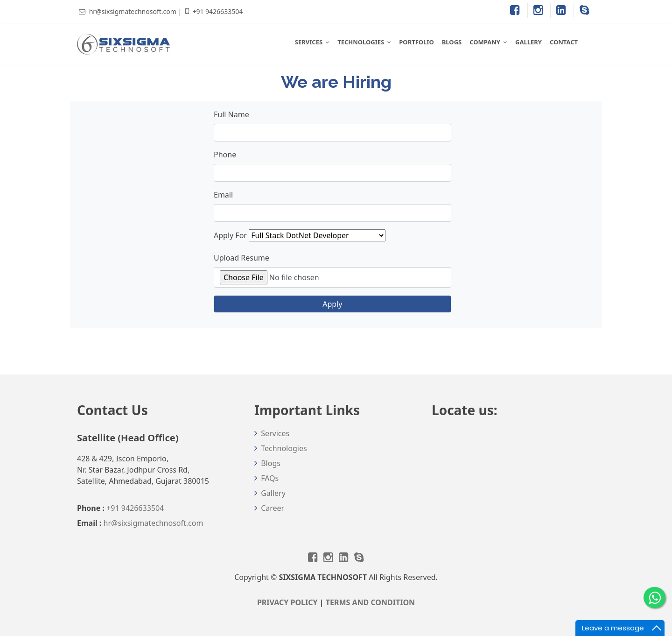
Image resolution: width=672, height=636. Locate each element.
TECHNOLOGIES (361, 42)
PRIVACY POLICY (287, 602)
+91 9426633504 (217, 11)
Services (275, 433)
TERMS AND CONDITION (370, 602)
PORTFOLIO (416, 42)
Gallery (273, 493)
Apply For (230, 235)
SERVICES (309, 42)
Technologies (284, 448)
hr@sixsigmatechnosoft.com (133, 11)
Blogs (271, 463)
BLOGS (452, 42)
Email (223, 195)
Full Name (231, 114)
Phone (225, 155)
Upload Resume (241, 258)
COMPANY (485, 42)
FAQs (270, 478)
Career (273, 508)
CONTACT (564, 42)
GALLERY (528, 42)
